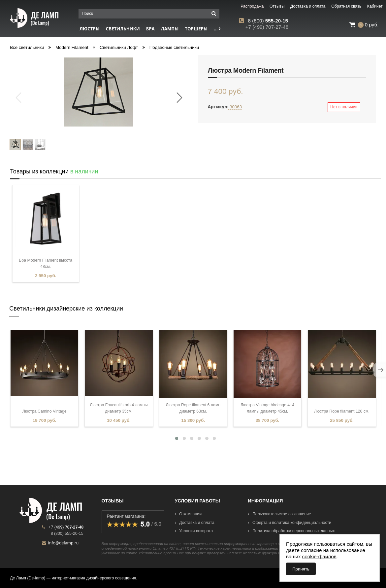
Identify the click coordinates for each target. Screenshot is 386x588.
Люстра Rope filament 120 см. (342, 411)
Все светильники (27, 47)
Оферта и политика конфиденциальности (289, 523)
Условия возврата (194, 531)
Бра (150, 29)
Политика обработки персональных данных (291, 531)
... (217, 29)
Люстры (90, 29)
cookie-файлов (319, 556)
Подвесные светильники (174, 47)
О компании (188, 514)
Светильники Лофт (119, 47)
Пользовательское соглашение (279, 514)
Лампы (170, 29)
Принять (301, 569)
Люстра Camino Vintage (45, 411)
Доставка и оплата (195, 523)
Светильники (123, 29)
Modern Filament (72, 47)
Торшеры (196, 29)
